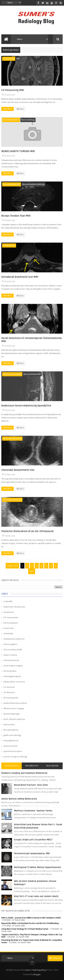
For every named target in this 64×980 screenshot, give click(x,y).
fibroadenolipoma (11, 730)
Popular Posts (11, 766)
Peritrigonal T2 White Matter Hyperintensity (38, 867)
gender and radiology (12, 735)
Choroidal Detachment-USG (18, 470)
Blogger (37, 974)
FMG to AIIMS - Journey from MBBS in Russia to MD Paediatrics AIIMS (31, 918)
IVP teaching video (11, 698)
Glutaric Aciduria (10, 655)
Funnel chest (8, 628)
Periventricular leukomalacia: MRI (32, 853)
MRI (18, 59)
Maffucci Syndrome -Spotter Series (33, 811)
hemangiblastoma (11, 741)
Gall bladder (8, 634)
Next (32, 571)
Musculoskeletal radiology (33, 184)
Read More (8, 109)
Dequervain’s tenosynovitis (14, 607)
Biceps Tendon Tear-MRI (16, 216)
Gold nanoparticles (11, 660)
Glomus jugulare (10, 644)
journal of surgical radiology (15, 757)
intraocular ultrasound (12, 438)
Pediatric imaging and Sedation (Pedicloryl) (24, 773)
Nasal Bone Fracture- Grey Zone (31, 785)
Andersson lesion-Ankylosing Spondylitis (26, 406)
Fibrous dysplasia (11, 623)
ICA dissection (9, 692)
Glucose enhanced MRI (13, 650)
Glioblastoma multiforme (14, 639)
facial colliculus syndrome (14, 719)
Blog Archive (52, 766)
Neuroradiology (28, 120)
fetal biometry (9, 725)
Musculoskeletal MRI (12, 184)
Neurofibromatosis (11, 120)
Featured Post (32, 766)
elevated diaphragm (12, 714)
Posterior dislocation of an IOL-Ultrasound (27, 531)
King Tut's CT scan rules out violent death (36, 896)
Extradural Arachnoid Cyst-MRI (20, 277)
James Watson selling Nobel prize (19, 799)
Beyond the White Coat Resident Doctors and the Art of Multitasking (30, 923)
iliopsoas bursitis (10, 746)
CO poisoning (9, 59)
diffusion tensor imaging (14, 709)
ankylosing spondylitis (12, 374)
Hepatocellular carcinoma (14, 682)
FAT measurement (11, 618)
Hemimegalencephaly (12, 676)
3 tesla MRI (8, 601)
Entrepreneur (9, 612)
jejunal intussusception (13, 751)
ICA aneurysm (9, 687)
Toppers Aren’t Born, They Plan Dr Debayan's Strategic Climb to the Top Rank (32, 936)
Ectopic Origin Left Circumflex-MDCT (33, 840)
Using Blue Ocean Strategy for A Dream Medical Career (25, 929)
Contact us (55, 958)
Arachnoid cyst (9, 245)
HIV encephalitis (10, 671)
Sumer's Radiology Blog (35, 970)
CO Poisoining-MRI (13, 90)
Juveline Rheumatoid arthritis (15, 703)
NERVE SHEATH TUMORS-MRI (18, 151)
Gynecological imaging (13, 666)
